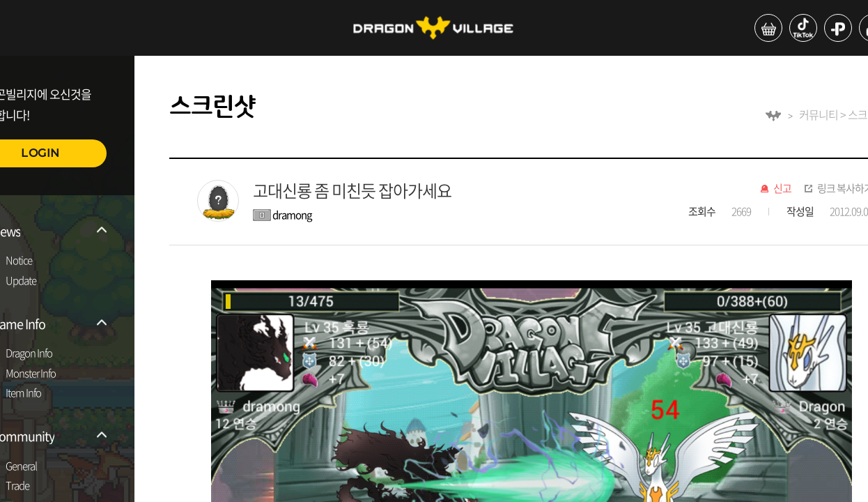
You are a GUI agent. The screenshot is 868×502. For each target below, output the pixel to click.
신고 (782, 189)
